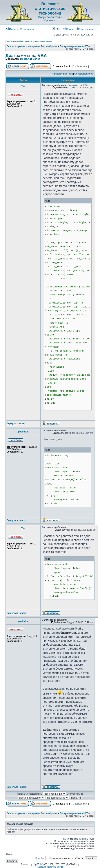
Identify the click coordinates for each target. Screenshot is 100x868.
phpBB (36, 864)
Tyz (23, 87)
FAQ (56, 29)
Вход (10, 29)
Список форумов (16, 46)
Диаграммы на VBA (26, 56)
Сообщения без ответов (19, 41)
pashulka (23, 432)
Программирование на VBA (75, 46)
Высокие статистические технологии (50, 9)
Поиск (68, 29)
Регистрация (25, 29)
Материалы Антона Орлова (43, 46)
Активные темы (43, 41)
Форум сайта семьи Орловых (50, 19)
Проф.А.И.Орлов (30, 59)
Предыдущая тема (63, 74)
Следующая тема (84, 74)
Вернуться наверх (17, 424)
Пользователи (85, 29)
